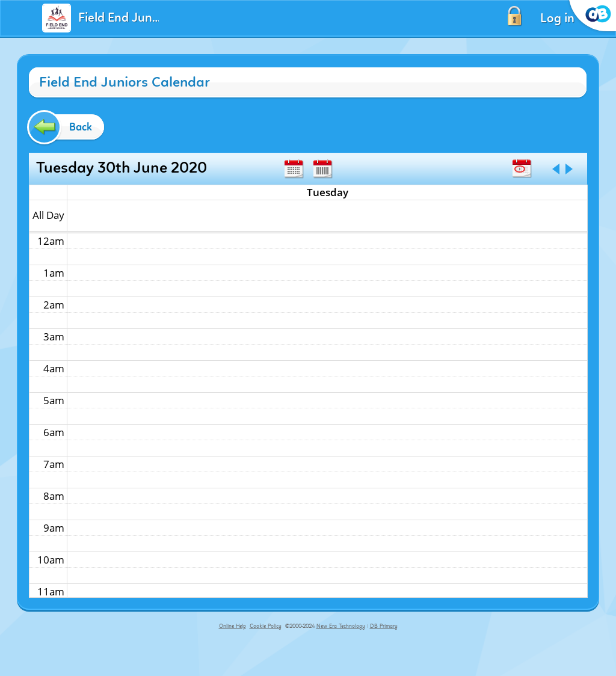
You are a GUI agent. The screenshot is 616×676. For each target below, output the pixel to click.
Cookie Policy (266, 626)
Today (522, 168)
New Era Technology (341, 626)
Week (322, 169)
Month (294, 169)
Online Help (233, 626)
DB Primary (384, 626)
